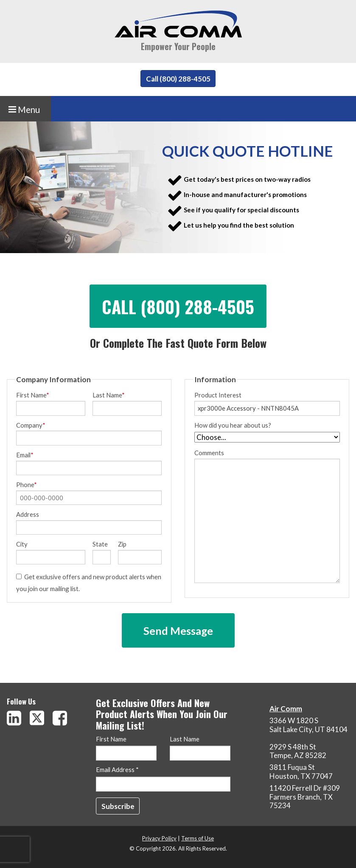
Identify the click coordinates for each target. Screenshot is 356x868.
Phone (27, 485)
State (100, 544)
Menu (24, 110)
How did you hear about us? (233, 425)
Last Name (109, 395)
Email (25, 455)
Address (28, 514)
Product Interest (218, 395)
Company (31, 425)
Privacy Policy (159, 838)
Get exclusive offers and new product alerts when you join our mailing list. (89, 582)
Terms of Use (198, 838)
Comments (267, 516)
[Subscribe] (118, 806)
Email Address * (117, 770)
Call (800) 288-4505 (178, 79)
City (22, 544)
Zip (122, 544)
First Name (33, 395)
